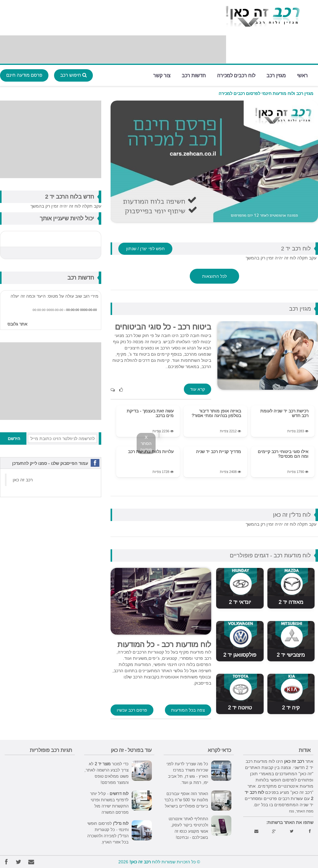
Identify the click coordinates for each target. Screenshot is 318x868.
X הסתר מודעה (146, 443)
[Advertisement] (113, 49)
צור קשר (162, 75)
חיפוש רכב (73, 75)
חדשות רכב (194, 75)
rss (292, 811)
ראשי (302, 75)
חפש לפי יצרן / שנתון (145, 249)
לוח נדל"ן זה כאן (292, 515)
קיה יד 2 (291, 708)
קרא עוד (198, 389)
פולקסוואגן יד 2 (240, 655)
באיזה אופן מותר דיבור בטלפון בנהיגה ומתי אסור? (216, 413)
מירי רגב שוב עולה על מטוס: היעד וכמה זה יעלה (55, 296)
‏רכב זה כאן (23, 480)
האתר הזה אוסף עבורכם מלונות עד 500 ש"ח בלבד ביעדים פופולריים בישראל (186, 800)
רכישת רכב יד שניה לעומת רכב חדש (284, 413)
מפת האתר (305, 811)
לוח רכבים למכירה (236, 75)
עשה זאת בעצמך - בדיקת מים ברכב (150, 413)
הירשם (14, 438)
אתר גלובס (17, 324)
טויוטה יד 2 (240, 708)
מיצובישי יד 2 (291, 655)
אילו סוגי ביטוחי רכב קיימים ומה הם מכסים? (283, 454)
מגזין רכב (276, 75)
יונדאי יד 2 (240, 602)
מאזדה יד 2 (291, 602)
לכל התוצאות (214, 276)
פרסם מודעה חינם (24, 75)
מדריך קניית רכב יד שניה (218, 452)
